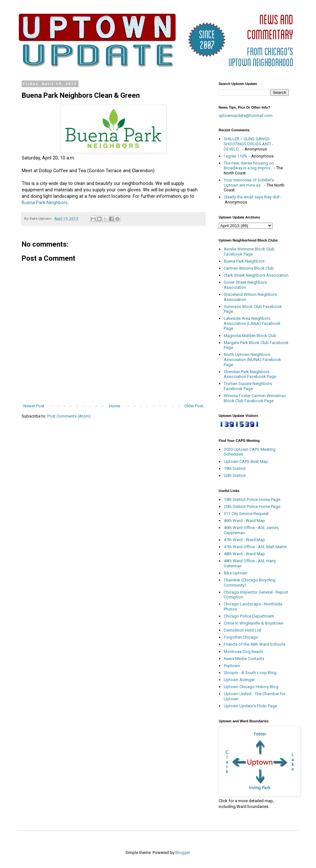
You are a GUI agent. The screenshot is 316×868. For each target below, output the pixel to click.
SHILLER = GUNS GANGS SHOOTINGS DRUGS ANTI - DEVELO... (248, 144)
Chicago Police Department (249, 616)
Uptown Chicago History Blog (251, 687)
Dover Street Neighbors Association (245, 285)
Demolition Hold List (243, 630)
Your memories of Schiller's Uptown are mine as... (249, 183)
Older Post (194, 406)
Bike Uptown (236, 573)
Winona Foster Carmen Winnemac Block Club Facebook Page (255, 398)
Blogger (182, 853)
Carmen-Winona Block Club (249, 268)
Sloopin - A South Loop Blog (250, 673)
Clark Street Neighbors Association (256, 275)
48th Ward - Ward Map (244, 554)
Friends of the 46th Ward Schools (255, 644)
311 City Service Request (246, 514)
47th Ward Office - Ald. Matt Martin (255, 547)
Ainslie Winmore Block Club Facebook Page (249, 252)
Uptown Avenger (239, 680)
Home (114, 406)
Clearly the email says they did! (252, 197)
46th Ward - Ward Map (244, 521)
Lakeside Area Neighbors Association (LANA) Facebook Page (252, 323)
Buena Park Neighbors (45, 203)
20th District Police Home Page (252, 507)
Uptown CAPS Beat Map (246, 461)
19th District (235, 469)
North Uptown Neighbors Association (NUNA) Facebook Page (252, 359)
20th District (235, 476)
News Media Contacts (244, 659)
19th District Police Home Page (252, 499)
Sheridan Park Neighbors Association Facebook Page (250, 374)
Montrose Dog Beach (243, 652)
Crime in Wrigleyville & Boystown (254, 623)
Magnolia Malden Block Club (250, 336)
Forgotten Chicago (241, 637)
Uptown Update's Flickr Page (250, 706)
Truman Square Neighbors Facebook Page (248, 386)
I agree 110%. (236, 156)
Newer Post (34, 406)
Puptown (232, 666)
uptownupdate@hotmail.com (246, 115)
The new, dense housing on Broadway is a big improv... (249, 166)
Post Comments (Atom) (69, 416)
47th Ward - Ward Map (244, 540)
